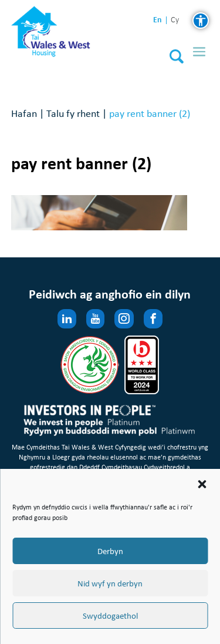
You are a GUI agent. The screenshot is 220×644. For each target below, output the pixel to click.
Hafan (24, 113)
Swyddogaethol (110, 616)
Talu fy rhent (73, 113)
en (158, 20)
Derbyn (110, 551)
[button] (202, 484)
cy (175, 20)
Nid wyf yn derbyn (110, 583)
